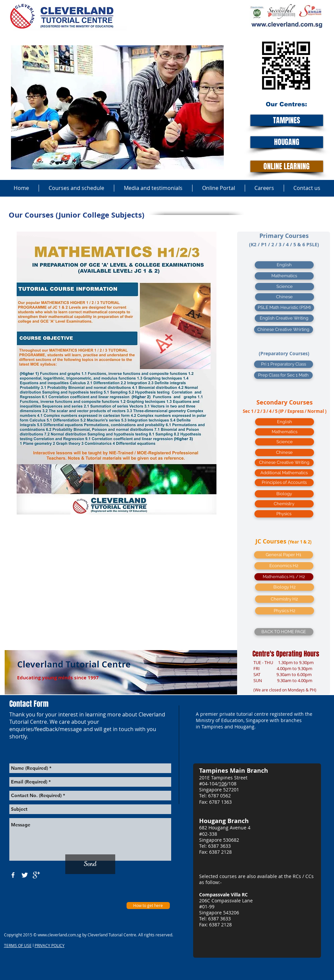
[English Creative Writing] (284, 318)
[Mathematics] (284, 276)
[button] (285, 587)
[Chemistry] (284, 504)
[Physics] (284, 514)
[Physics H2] (285, 611)
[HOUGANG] (287, 142)
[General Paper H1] (284, 555)
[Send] (90, 864)
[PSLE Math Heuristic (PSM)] (284, 308)
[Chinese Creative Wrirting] (284, 330)
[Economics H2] (284, 566)
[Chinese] (285, 297)
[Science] (285, 287)
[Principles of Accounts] (284, 483)
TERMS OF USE (18, 945)
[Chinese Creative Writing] (284, 463)
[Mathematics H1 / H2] (284, 577)
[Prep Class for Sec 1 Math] (283, 375)
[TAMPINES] (287, 120)
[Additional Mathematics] (284, 473)
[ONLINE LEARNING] (287, 166)
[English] (284, 265)
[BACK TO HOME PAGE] (284, 632)
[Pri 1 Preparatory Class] (284, 364)
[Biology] (284, 494)
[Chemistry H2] (285, 599)
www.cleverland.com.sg (59, 935)
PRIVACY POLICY (50, 945)
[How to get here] (148, 906)
